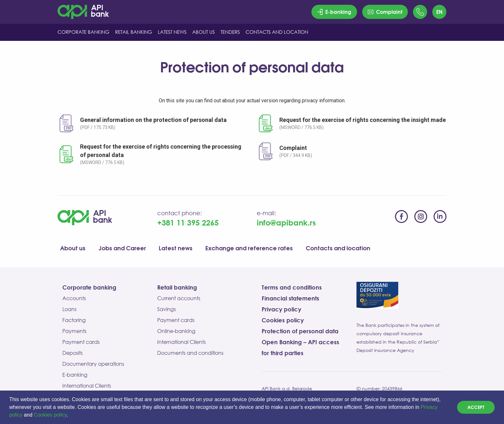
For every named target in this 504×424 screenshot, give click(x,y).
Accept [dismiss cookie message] (476, 407)
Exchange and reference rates (249, 249)
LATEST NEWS (172, 32)
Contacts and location (338, 249)
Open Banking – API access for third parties (300, 347)
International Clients (87, 386)
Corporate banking (89, 287)
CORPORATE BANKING (83, 32)
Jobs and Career (122, 249)
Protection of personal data (300, 331)
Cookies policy (50, 415)
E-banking (75, 375)
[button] (70, 416)
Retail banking (177, 287)
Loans (69, 309)
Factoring (74, 320)
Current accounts (179, 298)
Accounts (74, 298)
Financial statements (290, 298)
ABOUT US (203, 32)
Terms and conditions (292, 287)
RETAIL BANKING (134, 32)
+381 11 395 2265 (188, 222)
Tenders (230, 32)
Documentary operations (93, 364)
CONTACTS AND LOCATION (277, 32)
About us (73, 249)
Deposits (72, 353)
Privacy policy (281, 309)
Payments (74, 331)
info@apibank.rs (286, 222)
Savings (166, 309)
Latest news (176, 249)
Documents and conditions (190, 353)
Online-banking (176, 331)
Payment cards (81, 342)
